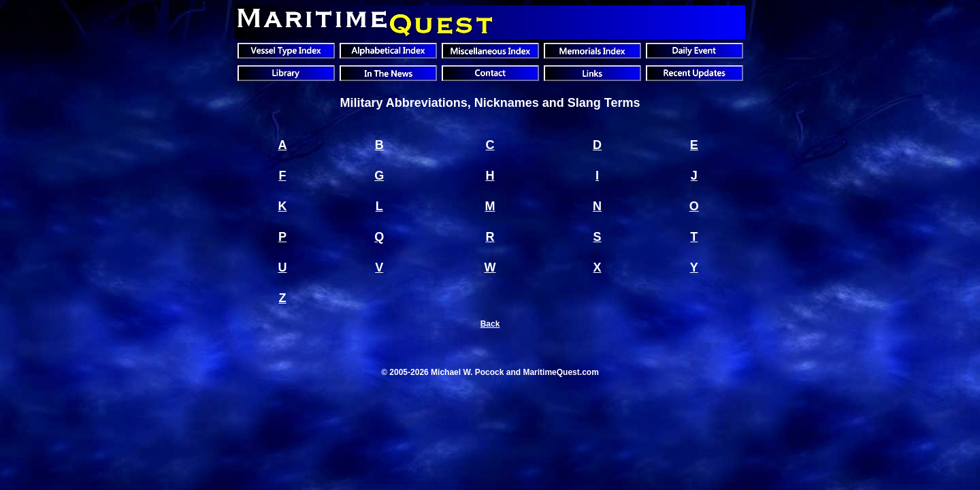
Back (490, 324)
